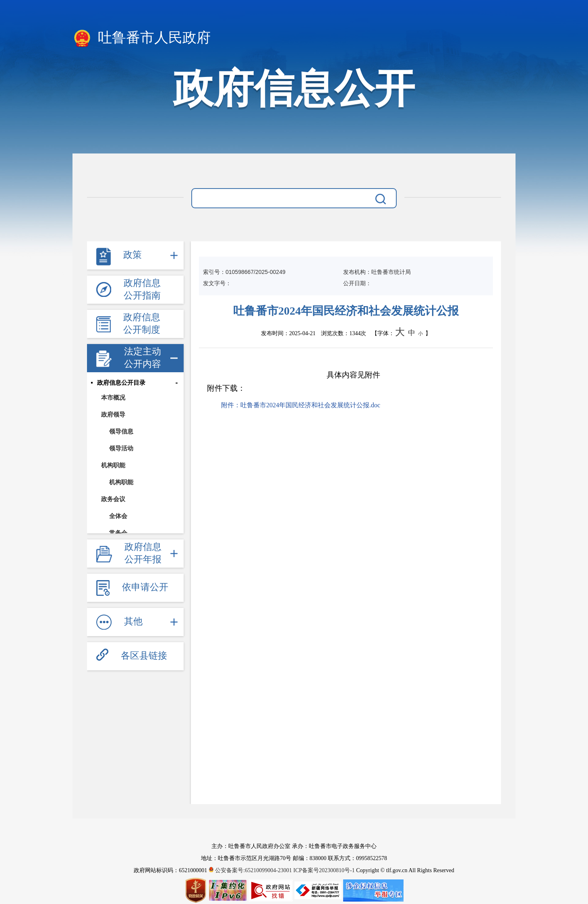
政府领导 (113, 414)
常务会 (118, 533)
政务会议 (113, 499)
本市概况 (113, 397)
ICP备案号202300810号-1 (324, 870)
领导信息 (121, 431)
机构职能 (113, 465)
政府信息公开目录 (121, 383)
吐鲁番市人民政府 (142, 38)
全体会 (118, 516)
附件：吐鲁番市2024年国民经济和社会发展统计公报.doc (301, 405)
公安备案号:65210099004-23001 (251, 870)
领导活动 (121, 448)
